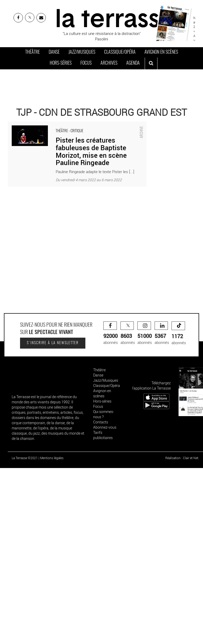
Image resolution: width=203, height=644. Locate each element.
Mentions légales (52, 458)
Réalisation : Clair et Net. (182, 458)
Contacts (101, 422)
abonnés (111, 333)
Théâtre (33, 52)
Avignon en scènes (161, 52)
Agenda (133, 63)
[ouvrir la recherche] (151, 64)
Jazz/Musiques (82, 52)
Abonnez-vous (105, 427)
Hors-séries (61, 63)
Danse (54, 52)
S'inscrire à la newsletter (53, 343)
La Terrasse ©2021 (25, 458)
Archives (109, 63)
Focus (86, 63)
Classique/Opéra (120, 52)
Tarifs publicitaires (103, 435)
